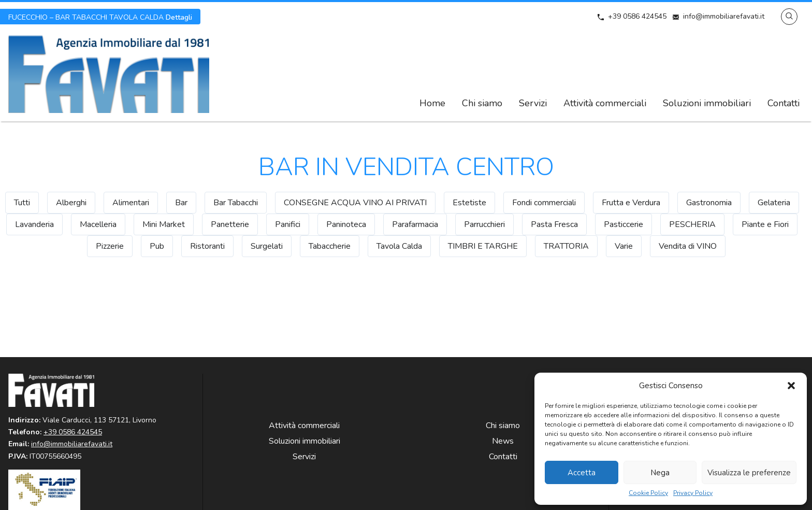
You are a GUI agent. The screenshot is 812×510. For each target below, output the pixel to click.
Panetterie (230, 224)
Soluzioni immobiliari (707, 103)
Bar (181, 203)
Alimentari (131, 203)
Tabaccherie (330, 246)
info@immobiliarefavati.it (724, 16)
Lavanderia (34, 224)
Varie (624, 246)
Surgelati (267, 246)
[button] (791, 386)
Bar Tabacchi (236, 203)
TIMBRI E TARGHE (483, 246)
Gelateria (774, 203)
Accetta (582, 473)
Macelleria (98, 224)
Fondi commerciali (544, 203)
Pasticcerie (624, 224)
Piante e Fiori (765, 224)
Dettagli (100, 17)
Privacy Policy (693, 493)
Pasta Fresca (554, 224)
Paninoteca (346, 224)
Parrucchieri (484, 224)
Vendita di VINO (688, 246)
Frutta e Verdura (631, 203)
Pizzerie (110, 246)
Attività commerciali (605, 103)
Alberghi (71, 203)
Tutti (22, 203)
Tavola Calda (399, 246)
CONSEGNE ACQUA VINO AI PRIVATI (355, 203)
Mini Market (164, 224)
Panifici (288, 224)
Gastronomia (709, 203)
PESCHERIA (692, 224)
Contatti (784, 103)
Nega (660, 473)
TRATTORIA (566, 246)
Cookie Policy (648, 493)
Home (432, 103)
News (503, 441)
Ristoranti (207, 246)
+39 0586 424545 (637, 16)
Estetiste (469, 203)
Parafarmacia (415, 224)
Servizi (533, 103)
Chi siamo (482, 103)
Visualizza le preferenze (749, 473)
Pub (157, 246)
